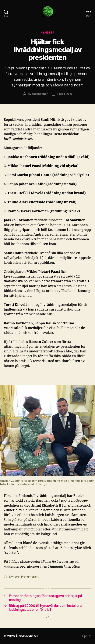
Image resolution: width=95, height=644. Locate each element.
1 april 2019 (64, 94)
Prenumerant (30, 577)
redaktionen (40, 94)
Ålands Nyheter (27, 636)
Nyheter (48, 33)
